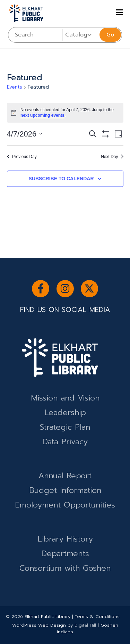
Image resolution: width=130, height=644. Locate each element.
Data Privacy (65, 442)
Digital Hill (85, 625)
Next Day (112, 157)
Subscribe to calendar (61, 179)
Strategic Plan (65, 427)
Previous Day (22, 157)
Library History (65, 539)
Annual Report (65, 476)
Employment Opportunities (65, 505)
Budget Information (65, 490)
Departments (65, 554)
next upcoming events (42, 115)
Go (110, 35)
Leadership (65, 412)
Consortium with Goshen (65, 568)
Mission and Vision (65, 398)
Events (15, 87)
